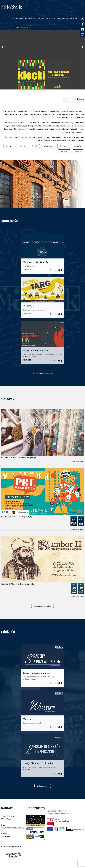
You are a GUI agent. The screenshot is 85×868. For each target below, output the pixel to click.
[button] (82, 18)
